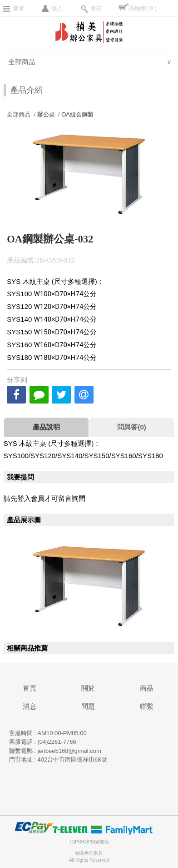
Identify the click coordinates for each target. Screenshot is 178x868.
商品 (147, 688)
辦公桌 (46, 114)
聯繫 (147, 706)
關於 (88, 688)
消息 (30, 706)
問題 (88, 706)
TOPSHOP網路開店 (89, 842)
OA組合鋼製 (77, 114)
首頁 (30, 688)
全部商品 (23, 62)
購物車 (143, 8)
